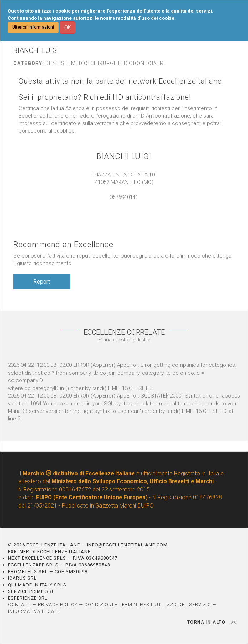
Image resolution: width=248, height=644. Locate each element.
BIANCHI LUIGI (124, 156)
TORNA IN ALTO (212, 622)
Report (42, 282)
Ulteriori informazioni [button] (33, 27)
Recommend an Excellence (63, 244)
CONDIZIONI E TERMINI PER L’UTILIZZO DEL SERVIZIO (148, 605)
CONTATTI (19, 605)
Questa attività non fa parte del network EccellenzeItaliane (120, 81)
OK (68, 28)
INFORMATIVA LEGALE (34, 611)
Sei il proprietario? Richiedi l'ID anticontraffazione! (105, 97)
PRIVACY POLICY (58, 605)
